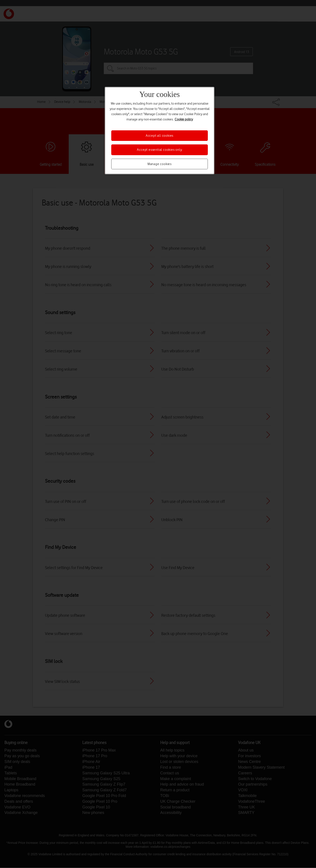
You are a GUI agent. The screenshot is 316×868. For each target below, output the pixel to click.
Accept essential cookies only (159, 150)
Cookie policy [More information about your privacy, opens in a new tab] (184, 119)
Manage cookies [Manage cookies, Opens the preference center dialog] (160, 164)
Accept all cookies (160, 136)
